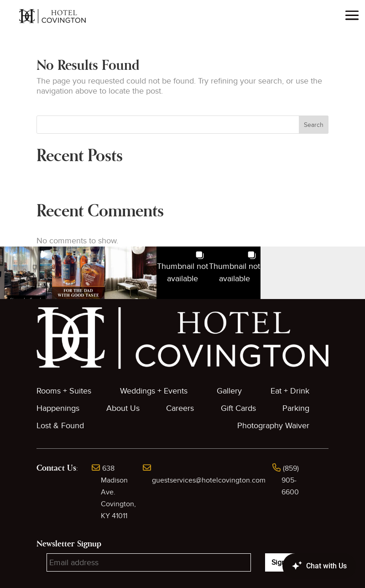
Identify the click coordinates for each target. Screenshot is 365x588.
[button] (26, 273)
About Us (123, 408)
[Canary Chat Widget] (306, 566)
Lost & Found (60, 426)
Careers (180, 408)
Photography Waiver (273, 426)
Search (314, 125)
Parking (296, 408)
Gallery (229, 391)
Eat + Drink (290, 391)
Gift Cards (238, 408)
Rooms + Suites (64, 391)
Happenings (58, 408)
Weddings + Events (154, 391)
